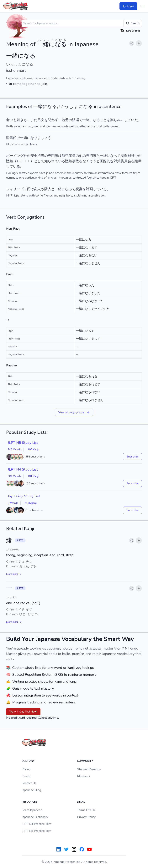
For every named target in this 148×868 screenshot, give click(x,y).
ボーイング (15, 156)
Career (26, 776)
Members (84, 776)
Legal (81, 802)
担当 (41, 156)
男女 (41, 120)
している (13, 166)
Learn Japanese (32, 810)
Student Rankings (89, 769)
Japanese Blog (31, 790)
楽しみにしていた (124, 120)
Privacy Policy (86, 817)
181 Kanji (33, 476)
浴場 (76, 120)
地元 (65, 120)
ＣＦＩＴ (24, 161)
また (34, 120)
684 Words (14, 476)
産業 (72, 156)
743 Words (14, 449)
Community (85, 761)
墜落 (10, 161)
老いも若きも (17, 120)
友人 (37, 189)
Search (133, 23)
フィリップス (17, 189)
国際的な (107, 161)
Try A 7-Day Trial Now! (23, 712)
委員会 (126, 161)
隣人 (48, 189)
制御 (124, 156)
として (39, 161)
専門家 (53, 156)
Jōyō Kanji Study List (24, 496)
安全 (34, 156)
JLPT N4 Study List (23, 469)
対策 (117, 161)
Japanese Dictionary (35, 817)
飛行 (131, 156)
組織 (138, 161)
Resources (29, 802)
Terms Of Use (86, 810)
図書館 (11, 138)
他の (82, 156)
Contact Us (29, 783)
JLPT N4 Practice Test (37, 824)
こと (103, 120)
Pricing (26, 769)
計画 (89, 189)
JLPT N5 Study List (23, 443)
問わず (53, 120)
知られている (55, 161)
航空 (65, 156)
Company (28, 761)
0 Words (13, 503)
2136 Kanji (31, 503)
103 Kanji (33, 449)
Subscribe (132, 457)
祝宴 (79, 189)
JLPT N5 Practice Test (37, 831)
